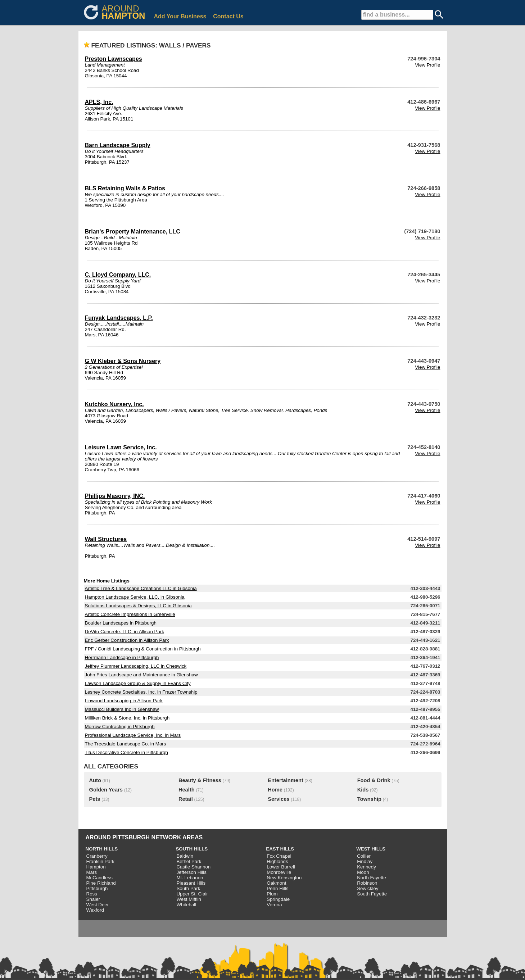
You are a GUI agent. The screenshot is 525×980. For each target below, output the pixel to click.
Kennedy (366, 867)
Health (187, 790)
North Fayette (372, 878)
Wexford (95, 910)
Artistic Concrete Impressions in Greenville (130, 614)
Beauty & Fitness (200, 780)
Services (279, 799)
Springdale (278, 899)
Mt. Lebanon (190, 878)
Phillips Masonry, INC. (115, 496)
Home (275, 790)
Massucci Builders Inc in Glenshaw (122, 709)
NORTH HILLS (102, 849)
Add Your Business (180, 16)
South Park (188, 888)
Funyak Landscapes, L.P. (119, 318)
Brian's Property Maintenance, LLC (133, 232)
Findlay (365, 861)
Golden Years (106, 790)
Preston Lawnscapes (114, 59)
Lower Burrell (281, 867)
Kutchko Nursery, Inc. (114, 404)
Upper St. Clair (192, 894)
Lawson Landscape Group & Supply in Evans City (138, 683)
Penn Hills (277, 888)
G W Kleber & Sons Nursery (123, 361)
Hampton (96, 867)
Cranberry (97, 856)
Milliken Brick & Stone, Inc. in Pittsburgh (127, 718)
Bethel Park (189, 861)
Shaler (93, 899)
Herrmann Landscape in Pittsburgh (122, 657)
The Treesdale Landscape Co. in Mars (126, 744)
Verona (274, 905)
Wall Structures (106, 539)
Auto (95, 780)
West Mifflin (189, 899)
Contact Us (228, 16)
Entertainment (286, 780)
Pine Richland (101, 883)
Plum (272, 894)
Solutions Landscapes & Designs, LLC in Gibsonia (138, 606)
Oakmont (276, 883)
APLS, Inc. (99, 102)
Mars (92, 872)
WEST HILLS (371, 849)
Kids (363, 790)
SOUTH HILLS (192, 849)
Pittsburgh (97, 888)
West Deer (98, 905)
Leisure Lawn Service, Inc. (121, 447)
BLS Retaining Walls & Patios (125, 188)
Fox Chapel (279, 856)
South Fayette (372, 894)
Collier (364, 856)
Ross (92, 894)
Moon (363, 872)
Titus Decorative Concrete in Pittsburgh (126, 752)
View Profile (427, 65)
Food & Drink (374, 780)
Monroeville (279, 872)
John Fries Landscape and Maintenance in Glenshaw (141, 675)
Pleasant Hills (191, 883)
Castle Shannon (193, 867)
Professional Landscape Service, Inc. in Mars (133, 735)
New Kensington (284, 878)
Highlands (277, 861)
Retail (186, 799)
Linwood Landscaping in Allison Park (124, 701)
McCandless (99, 878)
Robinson (367, 883)
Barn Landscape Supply (118, 145)
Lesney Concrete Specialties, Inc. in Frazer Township (141, 692)
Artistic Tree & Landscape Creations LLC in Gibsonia (141, 588)
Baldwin (185, 856)
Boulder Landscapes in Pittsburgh (121, 623)
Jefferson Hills (191, 872)
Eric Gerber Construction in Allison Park (127, 640)
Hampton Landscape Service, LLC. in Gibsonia (135, 597)
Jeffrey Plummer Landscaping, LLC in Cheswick (136, 666)
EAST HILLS (280, 849)
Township (369, 799)
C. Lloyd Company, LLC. (118, 275)
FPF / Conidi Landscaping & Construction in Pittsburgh (143, 649)
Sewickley (368, 888)
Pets (95, 799)
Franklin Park (101, 861)
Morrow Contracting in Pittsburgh (120, 727)
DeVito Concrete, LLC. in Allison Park (125, 632)
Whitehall (186, 905)
